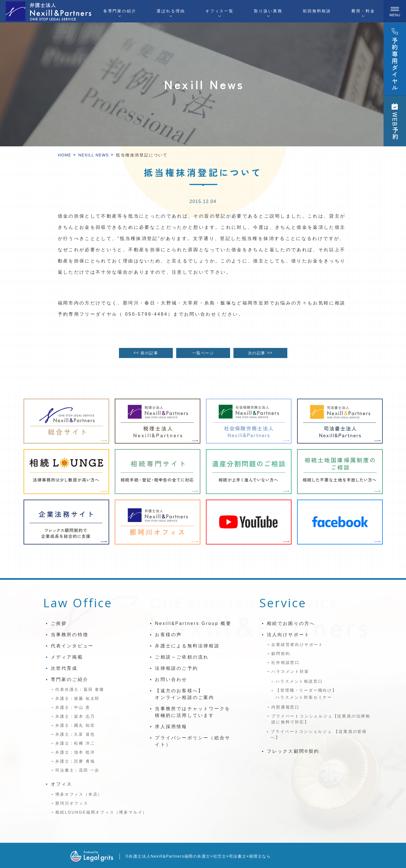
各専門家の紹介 (120, 11)
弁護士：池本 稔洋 (75, 752)
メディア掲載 (67, 657)
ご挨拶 (59, 623)
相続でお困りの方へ (291, 623)
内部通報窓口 (285, 707)
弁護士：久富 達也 (75, 734)
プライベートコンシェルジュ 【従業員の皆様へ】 (319, 734)
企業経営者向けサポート (297, 645)
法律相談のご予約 (176, 668)
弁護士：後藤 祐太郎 (77, 698)
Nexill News (94, 155)
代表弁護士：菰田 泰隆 (80, 689)
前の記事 (146, 353)
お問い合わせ (171, 679)
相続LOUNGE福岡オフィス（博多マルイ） (101, 812)
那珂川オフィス (72, 803)
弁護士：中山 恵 (73, 707)
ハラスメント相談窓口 (299, 681)
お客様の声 (168, 635)
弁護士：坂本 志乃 (75, 716)
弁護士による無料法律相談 (187, 646)
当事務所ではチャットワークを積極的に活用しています (193, 712)
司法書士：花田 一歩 (77, 770)
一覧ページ (203, 353)
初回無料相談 (317, 11)
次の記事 (260, 353)
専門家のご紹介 (70, 679)
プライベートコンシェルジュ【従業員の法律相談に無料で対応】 (321, 719)
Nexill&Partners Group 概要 (193, 623)
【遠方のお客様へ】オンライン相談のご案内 (184, 694)
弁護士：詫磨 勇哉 (75, 761)
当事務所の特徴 (70, 635)
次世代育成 (64, 668)
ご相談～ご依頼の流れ (182, 657)
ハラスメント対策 (290, 671)
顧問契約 (281, 654)
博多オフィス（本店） (79, 794)
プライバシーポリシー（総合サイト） (193, 741)
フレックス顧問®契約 (293, 751)
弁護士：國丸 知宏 (75, 725)
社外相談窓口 (285, 662)
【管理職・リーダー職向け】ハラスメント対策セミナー (306, 694)
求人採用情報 (171, 727)
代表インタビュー (72, 646)
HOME (65, 155)
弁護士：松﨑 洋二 (75, 743)
